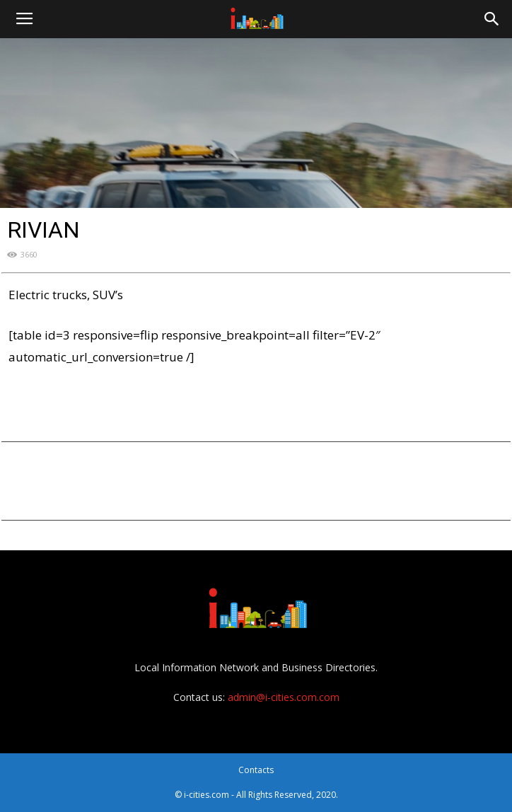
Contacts (256, 770)
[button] (492, 19)
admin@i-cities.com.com (284, 697)
